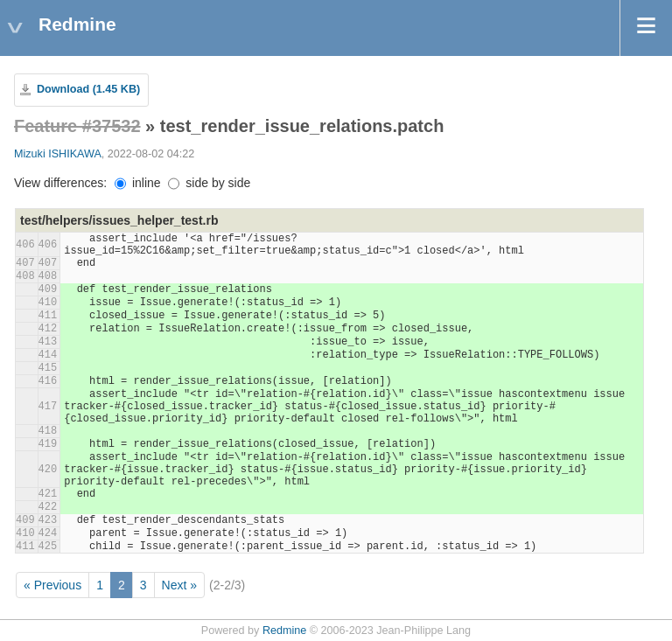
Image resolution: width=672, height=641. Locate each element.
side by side (209, 183)
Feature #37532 (77, 126)
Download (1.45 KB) (88, 89)
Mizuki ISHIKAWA (58, 154)
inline (138, 183)
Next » (179, 585)
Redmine (284, 631)
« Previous (52, 585)
